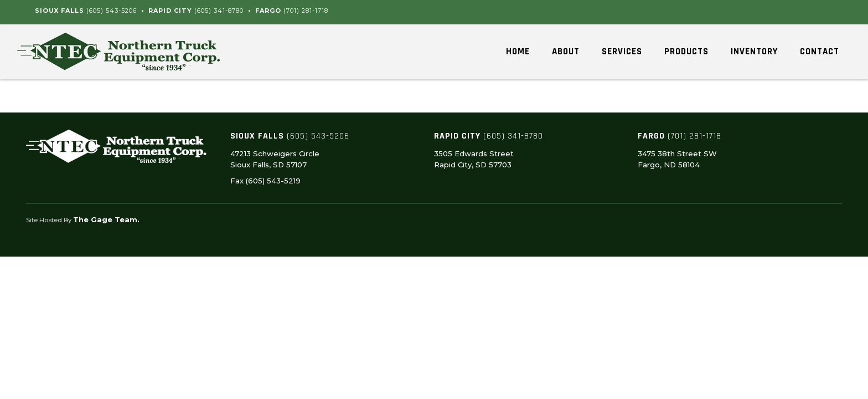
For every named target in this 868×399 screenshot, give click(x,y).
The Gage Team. (106, 219)
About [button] (566, 52)
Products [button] (686, 52)
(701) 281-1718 (306, 11)
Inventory (754, 52)
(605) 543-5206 (112, 11)
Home (518, 52)
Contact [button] (820, 52)
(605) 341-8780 (219, 11)
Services (622, 52)
